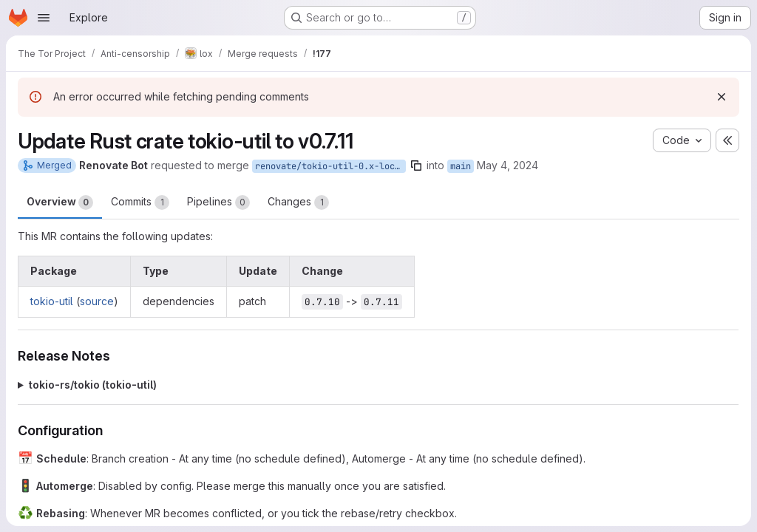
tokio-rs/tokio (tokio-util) (93, 385)
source (97, 301)
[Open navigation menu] (44, 18)
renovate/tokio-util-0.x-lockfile (330, 166)
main (461, 166)
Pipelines (218, 202)
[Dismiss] (722, 97)
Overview (60, 202)
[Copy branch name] (416, 166)
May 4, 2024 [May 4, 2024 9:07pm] (508, 165)
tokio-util (52, 301)
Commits (140, 202)
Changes (298, 202)
